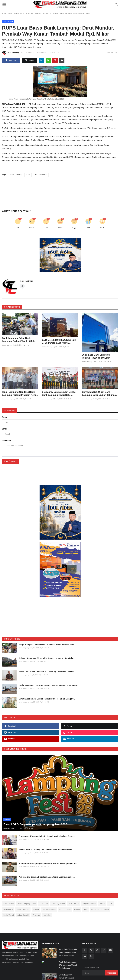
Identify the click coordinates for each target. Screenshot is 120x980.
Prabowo (36, 915)
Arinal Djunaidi (23, 915)
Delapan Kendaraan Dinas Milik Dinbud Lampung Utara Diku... (47, 658)
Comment (6, 441)
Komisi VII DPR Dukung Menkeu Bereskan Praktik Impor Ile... (46, 850)
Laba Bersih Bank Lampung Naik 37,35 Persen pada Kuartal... (59, 341)
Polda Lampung (23, 909)
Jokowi (102, 904)
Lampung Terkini (58, 904)
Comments (10, 410)
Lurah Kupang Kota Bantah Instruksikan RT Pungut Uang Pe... (47, 699)
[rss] (91, 956)
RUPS (28, 175)
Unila (86, 909)
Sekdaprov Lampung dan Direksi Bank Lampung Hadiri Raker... (59, 393)
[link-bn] (60, 255)
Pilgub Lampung (89, 904)
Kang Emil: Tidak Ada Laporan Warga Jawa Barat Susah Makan (68, 952)
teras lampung (10, 53)
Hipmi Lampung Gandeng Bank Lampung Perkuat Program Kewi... (20, 393)
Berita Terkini (9, 915)
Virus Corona (74, 904)
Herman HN (8, 909)
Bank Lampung (19, 13)
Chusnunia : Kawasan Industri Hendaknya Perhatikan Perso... (47, 836)
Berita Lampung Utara (100, 909)
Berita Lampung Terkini (27, 904)
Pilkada (36, 909)
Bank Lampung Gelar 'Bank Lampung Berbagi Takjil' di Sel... (19, 340)
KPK (110, 904)
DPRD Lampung (49, 909)
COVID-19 (44, 904)
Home (4, 13)
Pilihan (77, 909)
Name (5, 417)
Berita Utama (9, 904)
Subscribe (112, 973)
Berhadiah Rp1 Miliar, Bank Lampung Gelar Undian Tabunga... (100, 393)
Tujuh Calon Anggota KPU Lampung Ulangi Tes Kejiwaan (68, 965)
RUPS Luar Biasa (41, 175)
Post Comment (11, 461)
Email (5, 429)
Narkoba (47, 915)
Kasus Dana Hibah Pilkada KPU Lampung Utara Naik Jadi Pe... (47, 672)
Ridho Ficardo (65, 909)
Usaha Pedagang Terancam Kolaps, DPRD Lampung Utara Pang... (48, 685)
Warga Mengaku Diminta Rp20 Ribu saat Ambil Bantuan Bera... (47, 645)
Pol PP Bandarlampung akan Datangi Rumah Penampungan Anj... (48, 863)
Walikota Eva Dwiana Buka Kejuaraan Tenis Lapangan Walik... (47, 877)
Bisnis (10, 13)
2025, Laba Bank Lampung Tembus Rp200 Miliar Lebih (96, 356)
